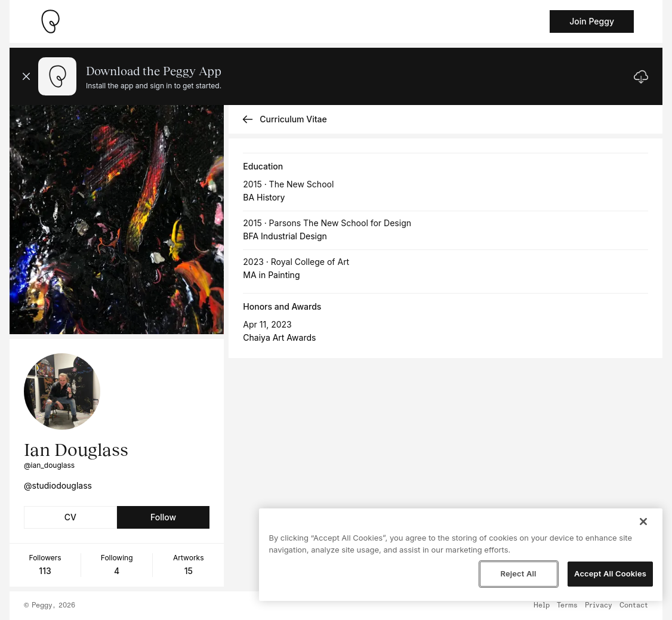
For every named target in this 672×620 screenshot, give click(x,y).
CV (70, 517)
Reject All (518, 573)
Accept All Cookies (610, 573)
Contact (634, 606)
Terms (567, 606)
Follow (163, 517)
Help (542, 606)
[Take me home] (50, 21)
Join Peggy (592, 21)
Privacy (599, 606)
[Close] (643, 522)
